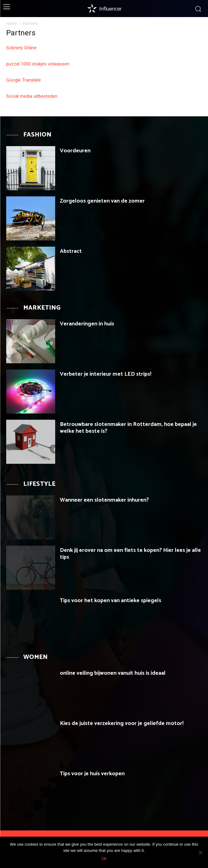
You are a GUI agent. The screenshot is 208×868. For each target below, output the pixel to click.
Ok (104, 859)
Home (12, 23)
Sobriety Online (21, 48)
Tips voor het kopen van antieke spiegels (111, 601)
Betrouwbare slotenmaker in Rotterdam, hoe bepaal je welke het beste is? (128, 428)
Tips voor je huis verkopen (92, 774)
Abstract (71, 251)
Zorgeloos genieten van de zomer (102, 201)
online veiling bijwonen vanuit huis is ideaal (113, 673)
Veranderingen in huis (87, 324)
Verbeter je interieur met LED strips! (106, 374)
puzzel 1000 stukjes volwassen (38, 64)
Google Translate (24, 80)
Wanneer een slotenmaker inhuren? (104, 500)
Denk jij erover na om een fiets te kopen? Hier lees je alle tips (130, 554)
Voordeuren (75, 151)
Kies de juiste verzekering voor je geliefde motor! (122, 723)
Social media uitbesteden (32, 96)
